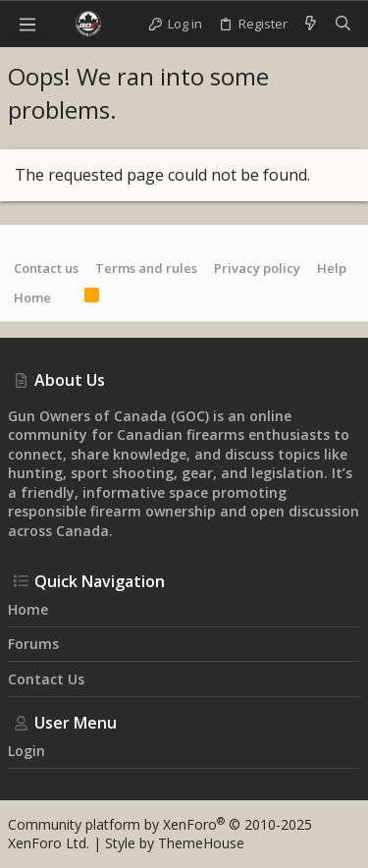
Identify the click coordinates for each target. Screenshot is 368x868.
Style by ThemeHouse (175, 843)
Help (332, 268)
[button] (27, 24)
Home (32, 298)
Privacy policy (257, 268)
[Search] (343, 24)
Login (26, 751)
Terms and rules (146, 268)
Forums (33, 644)
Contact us (46, 268)
